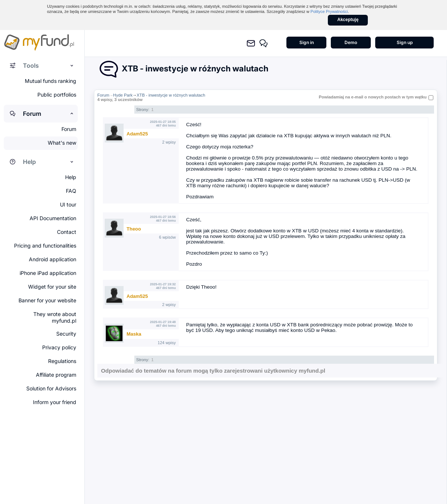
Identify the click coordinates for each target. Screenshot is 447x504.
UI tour (68, 204)
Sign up (405, 42)
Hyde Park (123, 95)
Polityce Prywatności (329, 11)
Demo (351, 42)
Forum (103, 95)
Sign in (307, 42)
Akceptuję (348, 20)
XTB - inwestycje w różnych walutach (171, 95)
